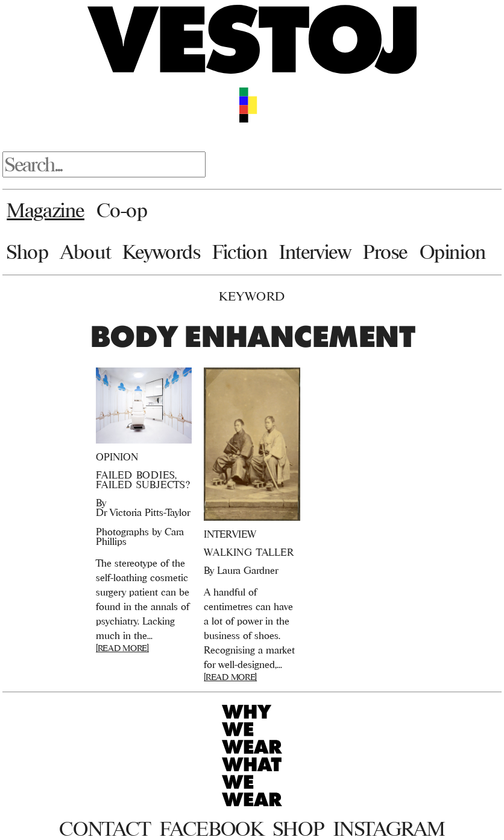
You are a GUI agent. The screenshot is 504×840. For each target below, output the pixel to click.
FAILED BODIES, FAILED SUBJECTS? (143, 480)
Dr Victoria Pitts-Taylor (143, 512)
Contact (105, 829)
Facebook (211, 829)
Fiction (240, 252)
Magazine (46, 210)
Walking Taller (249, 552)
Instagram (389, 829)
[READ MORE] (122, 648)
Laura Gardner (247, 570)
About (85, 252)
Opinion (453, 252)
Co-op (122, 210)
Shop (27, 252)
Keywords (162, 252)
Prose (385, 252)
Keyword (252, 296)
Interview (315, 252)
